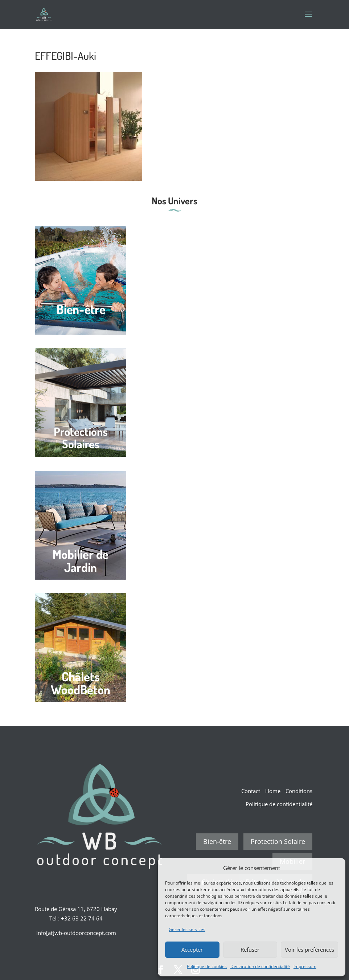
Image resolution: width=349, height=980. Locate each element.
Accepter (192, 950)
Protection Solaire (278, 841)
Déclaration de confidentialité (260, 966)
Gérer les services (187, 929)
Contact (251, 791)
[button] (334, 868)
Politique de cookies (207, 966)
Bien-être (217, 841)
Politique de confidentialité (279, 804)
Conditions (299, 791)
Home (273, 791)
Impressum (305, 966)
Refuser (250, 950)
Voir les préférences (309, 950)
